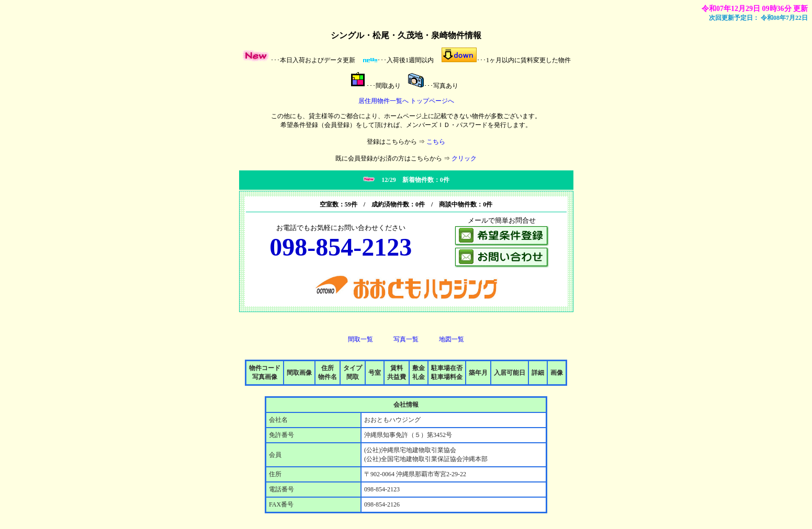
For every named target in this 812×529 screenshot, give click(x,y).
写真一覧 (406, 339)
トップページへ (432, 101)
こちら (436, 142)
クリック (464, 158)
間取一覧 (360, 339)
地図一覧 (452, 339)
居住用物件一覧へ (384, 101)
